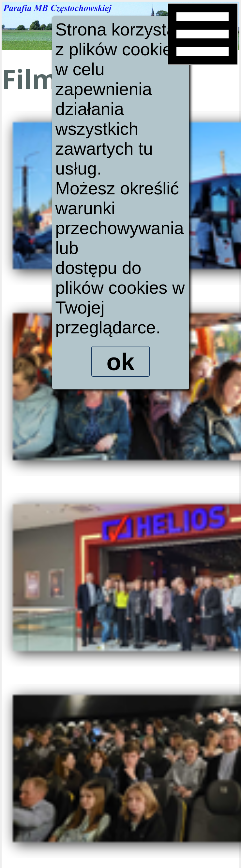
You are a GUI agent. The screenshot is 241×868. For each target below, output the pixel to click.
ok (120, 363)
